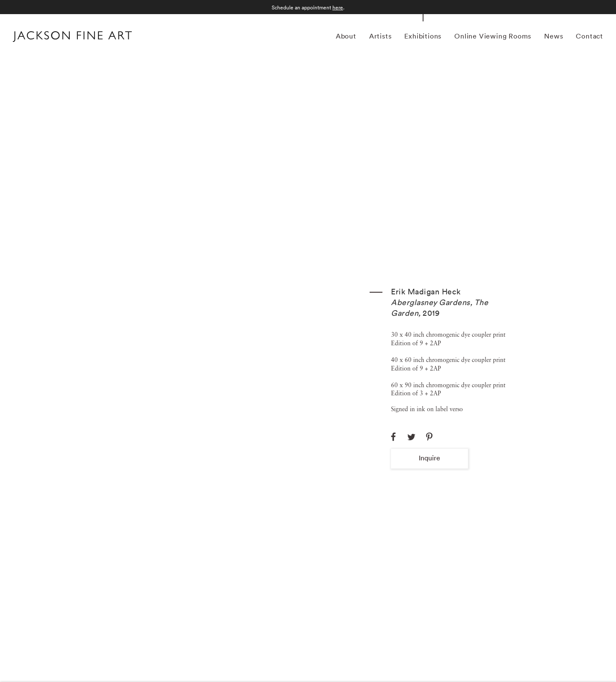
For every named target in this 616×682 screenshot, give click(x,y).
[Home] (72, 38)
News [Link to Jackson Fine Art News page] (554, 36)
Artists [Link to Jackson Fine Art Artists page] (381, 36)
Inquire (429, 458)
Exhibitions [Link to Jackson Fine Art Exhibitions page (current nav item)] (423, 36)
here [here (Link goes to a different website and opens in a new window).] (338, 7)
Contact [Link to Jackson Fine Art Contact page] (589, 36)
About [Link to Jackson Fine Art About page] (346, 36)
